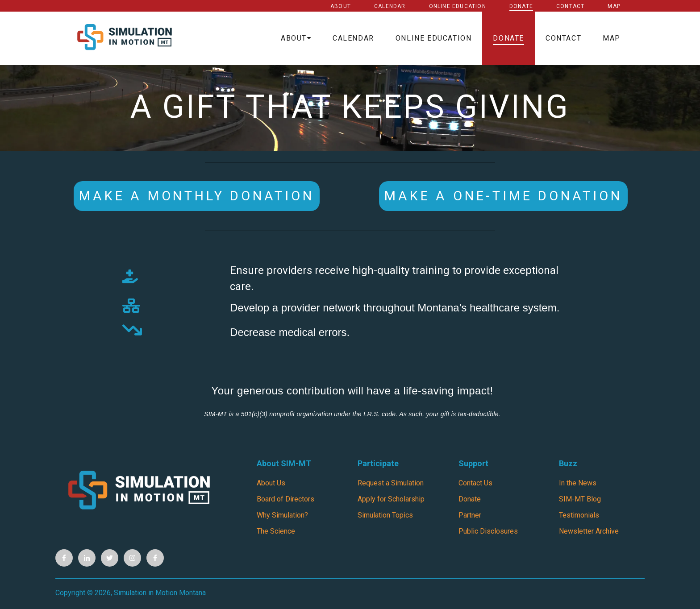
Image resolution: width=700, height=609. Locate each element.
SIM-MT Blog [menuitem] (580, 499)
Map (614, 6)
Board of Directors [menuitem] (285, 499)
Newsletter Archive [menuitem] (589, 531)
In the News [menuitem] (578, 483)
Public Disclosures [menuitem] (488, 531)
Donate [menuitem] (470, 499)
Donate (521, 6)
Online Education (458, 6)
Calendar (390, 6)
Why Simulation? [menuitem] (282, 515)
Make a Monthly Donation (196, 196)
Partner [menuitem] (470, 515)
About (341, 6)
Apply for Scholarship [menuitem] (391, 499)
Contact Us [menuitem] (475, 483)
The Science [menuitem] (276, 531)
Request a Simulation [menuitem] (391, 483)
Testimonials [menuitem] (579, 515)
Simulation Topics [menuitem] (385, 515)
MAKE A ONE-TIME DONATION (503, 196)
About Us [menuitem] (271, 483)
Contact (570, 6)
